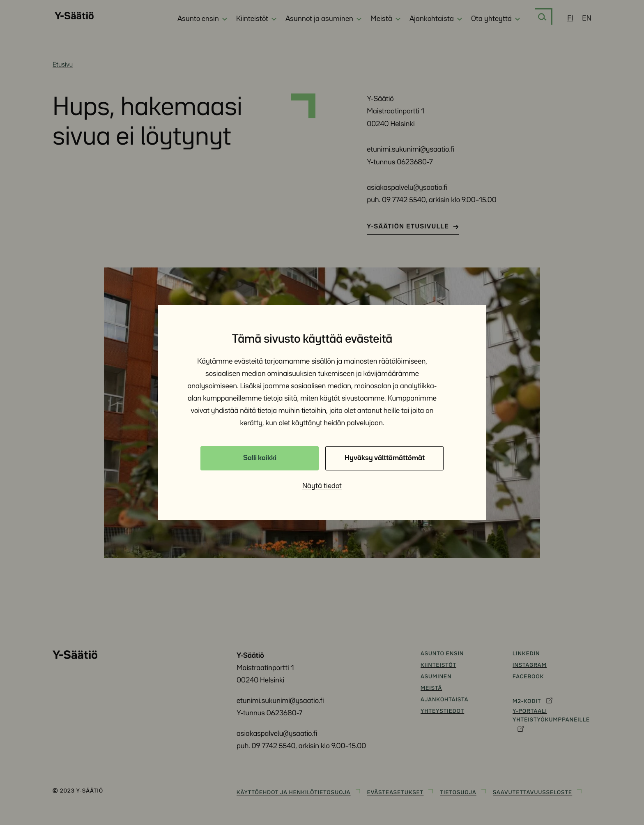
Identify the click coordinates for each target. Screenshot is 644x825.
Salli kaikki (260, 458)
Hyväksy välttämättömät (385, 458)
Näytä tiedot (322, 486)
